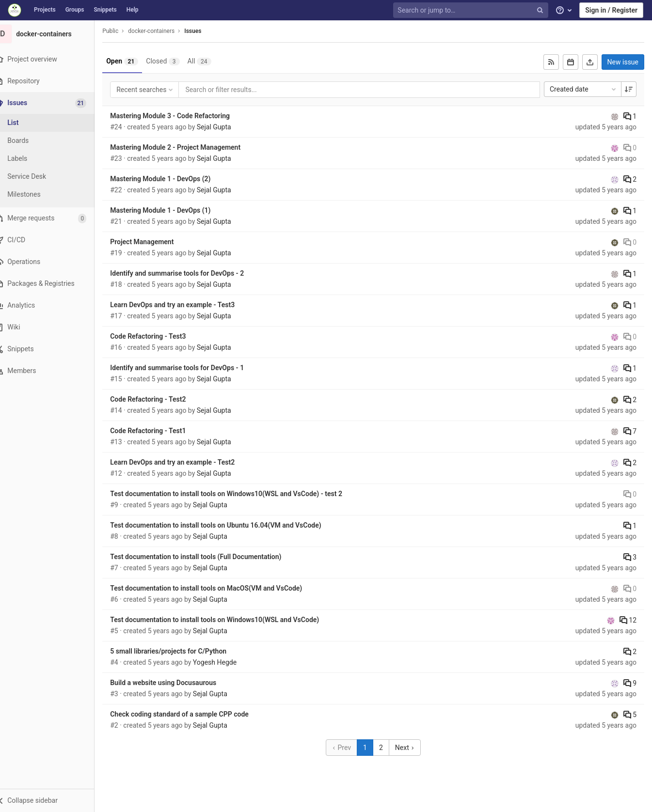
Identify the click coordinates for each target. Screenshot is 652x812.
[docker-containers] (53, 34)
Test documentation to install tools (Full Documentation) (208, 557)
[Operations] (53, 262)
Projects (45, 10)
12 (628, 620)
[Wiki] (53, 327)
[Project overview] (53, 59)
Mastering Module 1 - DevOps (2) (172, 179)
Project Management (154, 242)
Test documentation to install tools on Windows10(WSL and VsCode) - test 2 (238, 494)
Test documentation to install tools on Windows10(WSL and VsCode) (227, 620)
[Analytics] (53, 305)
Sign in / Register (611, 10)
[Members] (53, 371)
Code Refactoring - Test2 (160, 399)
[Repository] (53, 81)
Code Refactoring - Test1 (160, 431)
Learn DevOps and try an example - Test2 (184, 462)
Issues (205, 31)
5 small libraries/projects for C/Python (180, 651)
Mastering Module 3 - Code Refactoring (182, 116)
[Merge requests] (53, 218)
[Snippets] (53, 349)
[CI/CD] (53, 240)
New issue (623, 62)
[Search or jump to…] (472, 10)
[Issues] (54, 103)
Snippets (105, 10)
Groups (75, 10)
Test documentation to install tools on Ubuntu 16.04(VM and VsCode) (228, 525)
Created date (584, 89)
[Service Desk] (53, 177)
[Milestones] (53, 195)
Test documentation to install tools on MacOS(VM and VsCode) (218, 588)
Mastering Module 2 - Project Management (187, 147)
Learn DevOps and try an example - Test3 (184, 305)
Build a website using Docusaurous (175, 683)
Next (411, 748)
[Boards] (53, 141)
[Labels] (53, 159)
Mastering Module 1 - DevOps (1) (172, 210)
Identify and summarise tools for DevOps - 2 (189, 273)
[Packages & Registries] (53, 284)
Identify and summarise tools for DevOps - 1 (189, 368)
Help (133, 10)
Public (122, 31)
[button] (53, 800)
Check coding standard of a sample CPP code (191, 714)
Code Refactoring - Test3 (160, 336)
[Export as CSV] (590, 62)
